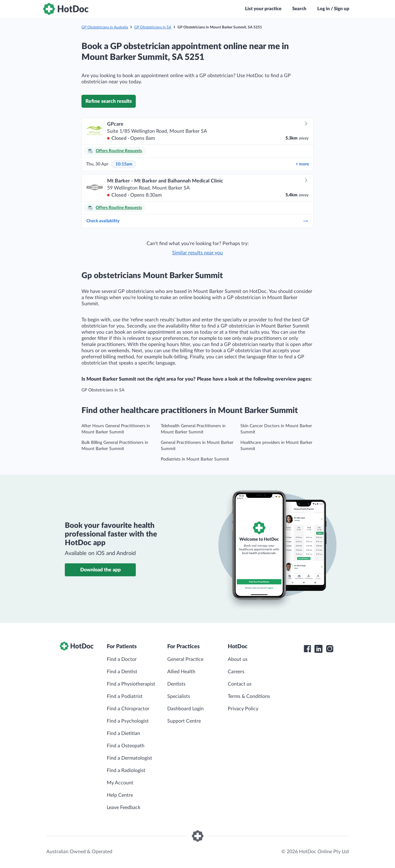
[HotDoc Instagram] (330, 649)
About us (238, 659)
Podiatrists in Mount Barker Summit (195, 459)
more (302, 164)
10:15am (124, 164)
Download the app (100, 570)
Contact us (240, 684)
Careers (236, 672)
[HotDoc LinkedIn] (318, 649)
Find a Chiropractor (128, 709)
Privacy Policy (243, 709)
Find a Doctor (122, 659)
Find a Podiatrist (125, 696)
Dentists (176, 684)
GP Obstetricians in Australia (105, 27)
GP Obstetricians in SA (153, 27)
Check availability (197, 221)
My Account (120, 783)
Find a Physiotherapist (131, 684)
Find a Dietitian (123, 733)
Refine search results (109, 101)
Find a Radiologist (126, 770)
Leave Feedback (124, 807)
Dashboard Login (185, 709)
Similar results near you (197, 253)
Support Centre (184, 721)
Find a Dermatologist (129, 758)
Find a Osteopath (126, 746)
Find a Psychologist (128, 721)
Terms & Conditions (249, 696)
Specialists (179, 696)
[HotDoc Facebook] (307, 649)
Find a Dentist (122, 672)
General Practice (185, 659)
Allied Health (181, 672)
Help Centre (120, 795)
